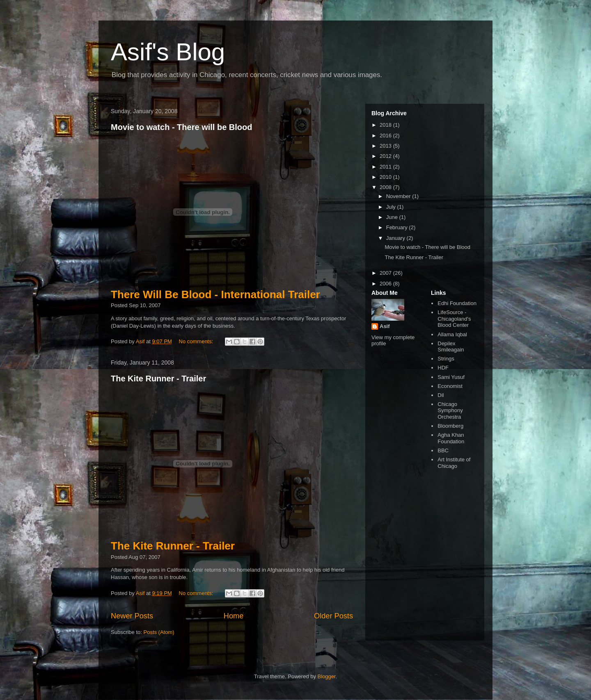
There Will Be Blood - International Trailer (215, 294)
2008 (386, 187)
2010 (386, 177)
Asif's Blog (168, 52)
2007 (386, 273)
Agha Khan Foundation (451, 438)
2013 (386, 146)
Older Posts (333, 616)
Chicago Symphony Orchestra (450, 410)
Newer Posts (132, 616)
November (399, 196)
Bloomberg (450, 426)
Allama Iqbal (452, 334)
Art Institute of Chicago (454, 463)
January (396, 238)
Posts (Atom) (159, 632)
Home (234, 616)
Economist (450, 386)
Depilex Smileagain (451, 347)
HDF (443, 368)
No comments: (197, 341)
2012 (386, 156)
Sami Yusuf (451, 377)
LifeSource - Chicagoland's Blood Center (454, 319)
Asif (385, 326)
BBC (443, 450)
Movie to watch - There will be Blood (181, 127)
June (393, 217)
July (392, 207)
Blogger (327, 676)
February (398, 227)
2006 (386, 284)
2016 (386, 136)
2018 (386, 125)
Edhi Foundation (457, 303)
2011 (386, 167)
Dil (441, 395)
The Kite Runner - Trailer (158, 379)
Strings (446, 359)
